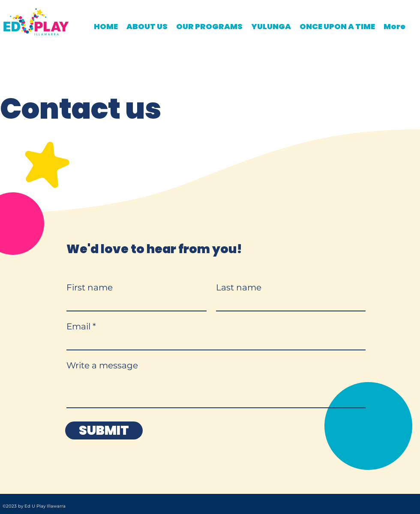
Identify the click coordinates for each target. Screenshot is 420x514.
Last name (239, 287)
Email (78, 326)
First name (90, 287)
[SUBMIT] (104, 430)
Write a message (102, 365)
